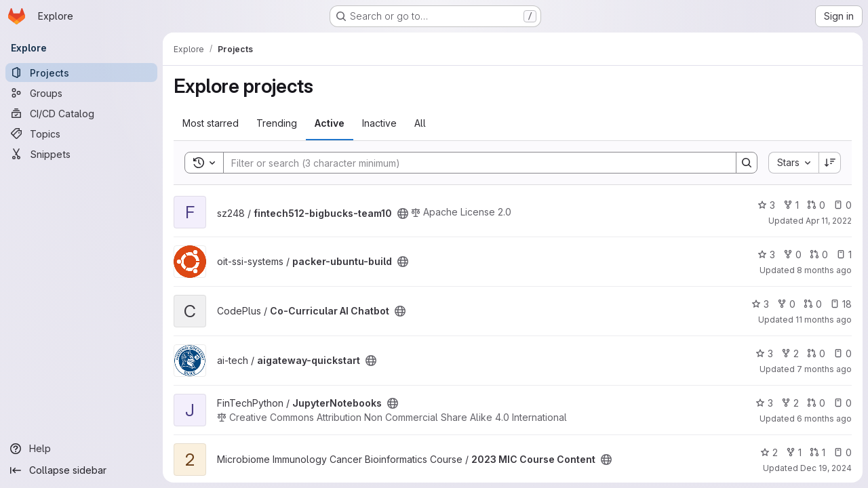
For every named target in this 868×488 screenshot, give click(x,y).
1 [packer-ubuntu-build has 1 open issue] (844, 255)
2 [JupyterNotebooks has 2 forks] (790, 403)
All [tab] (420, 123)
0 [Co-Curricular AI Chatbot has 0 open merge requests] (813, 304)
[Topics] (81, 134)
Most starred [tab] (211, 123)
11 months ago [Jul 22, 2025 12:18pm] (824, 320)
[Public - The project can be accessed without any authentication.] (403, 213)
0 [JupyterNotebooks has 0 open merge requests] (816, 403)
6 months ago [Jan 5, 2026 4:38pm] (824, 419)
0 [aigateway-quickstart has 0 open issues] (843, 353)
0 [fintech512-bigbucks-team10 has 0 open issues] (843, 205)
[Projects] (81, 73)
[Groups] (81, 93)
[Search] (473, 163)
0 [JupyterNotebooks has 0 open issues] (843, 403)
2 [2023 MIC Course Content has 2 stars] (769, 452)
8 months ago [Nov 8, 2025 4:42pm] (824, 270)
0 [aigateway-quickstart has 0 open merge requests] (816, 353)
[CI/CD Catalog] (81, 113)
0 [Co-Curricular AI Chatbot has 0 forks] (786, 304)
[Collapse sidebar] (81, 470)
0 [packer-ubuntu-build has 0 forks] (792, 255)
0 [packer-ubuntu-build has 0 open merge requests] (819, 255)
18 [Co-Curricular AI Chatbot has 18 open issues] (841, 304)
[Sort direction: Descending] (830, 163)
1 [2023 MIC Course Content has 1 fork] (794, 452)
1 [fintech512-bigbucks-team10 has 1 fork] (791, 205)
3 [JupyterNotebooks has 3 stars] (764, 403)
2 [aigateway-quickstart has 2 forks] (790, 353)
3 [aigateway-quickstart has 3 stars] (764, 353)
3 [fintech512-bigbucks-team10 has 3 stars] (766, 205)
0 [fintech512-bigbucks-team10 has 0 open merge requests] (816, 205)
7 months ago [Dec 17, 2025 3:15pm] (824, 369)
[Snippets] (81, 154)
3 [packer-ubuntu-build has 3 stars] (766, 255)
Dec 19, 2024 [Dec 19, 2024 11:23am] (826, 468)
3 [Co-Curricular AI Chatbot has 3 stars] (760, 304)
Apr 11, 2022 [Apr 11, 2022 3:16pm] (829, 221)
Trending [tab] (277, 123)
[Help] (81, 449)
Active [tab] (330, 123)
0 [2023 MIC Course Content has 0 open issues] (843, 452)
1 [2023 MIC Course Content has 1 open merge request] (817, 452)
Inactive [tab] (379, 123)
